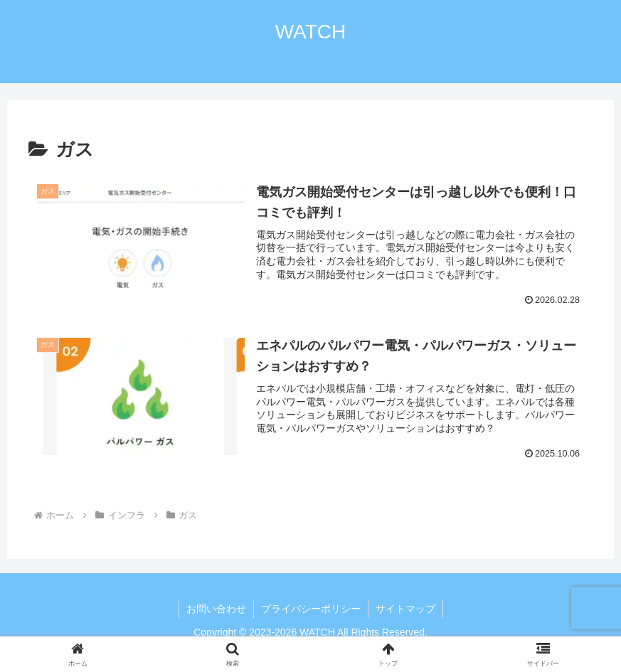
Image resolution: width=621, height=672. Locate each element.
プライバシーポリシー (311, 609)
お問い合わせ (216, 609)
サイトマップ (405, 609)
